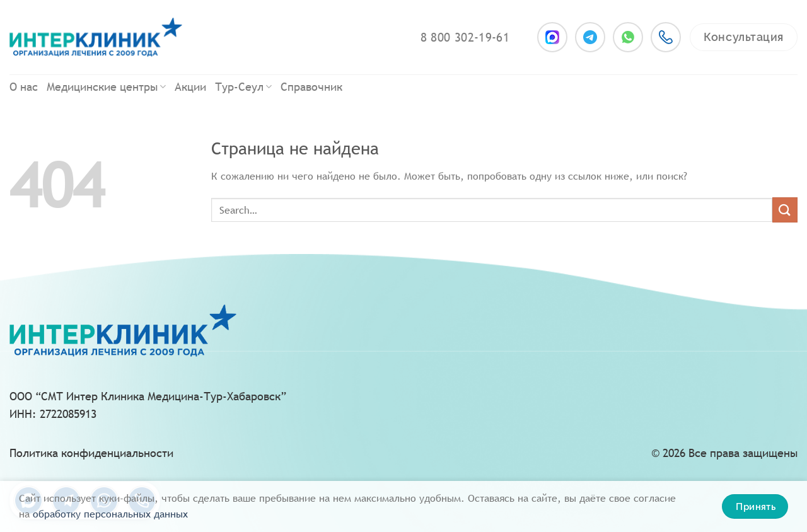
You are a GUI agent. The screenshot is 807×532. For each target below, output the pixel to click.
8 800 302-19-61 (465, 37)
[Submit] (785, 210)
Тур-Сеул (243, 87)
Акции (190, 87)
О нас (24, 87)
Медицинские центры (106, 87)
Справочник (311, 87)
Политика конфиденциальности (91, 453)
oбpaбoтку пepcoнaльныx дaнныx (110, 514)
